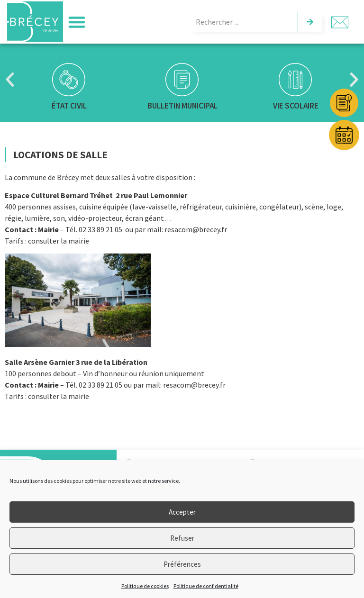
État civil (69, 106)
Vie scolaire (295, 106)
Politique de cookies (145, 586)
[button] (77, 22)
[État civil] (69, 80)
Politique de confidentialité (206, 586)
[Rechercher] (309, 22)
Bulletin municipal (182, 106)
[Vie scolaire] (295, 80)
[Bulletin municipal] (182, 80)
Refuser (182, 538)
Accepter (182, 512)
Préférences (182, 564)
